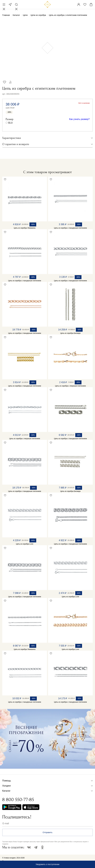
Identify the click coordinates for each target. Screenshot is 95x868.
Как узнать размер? (79, 119)
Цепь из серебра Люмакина (25, 228)
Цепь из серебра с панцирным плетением (70, 228)
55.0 (10, 123)
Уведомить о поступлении (47, 864)
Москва (10, 5)
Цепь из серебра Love (25, 544)
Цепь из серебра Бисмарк (70, 333)
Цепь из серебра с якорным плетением (70, 386)
